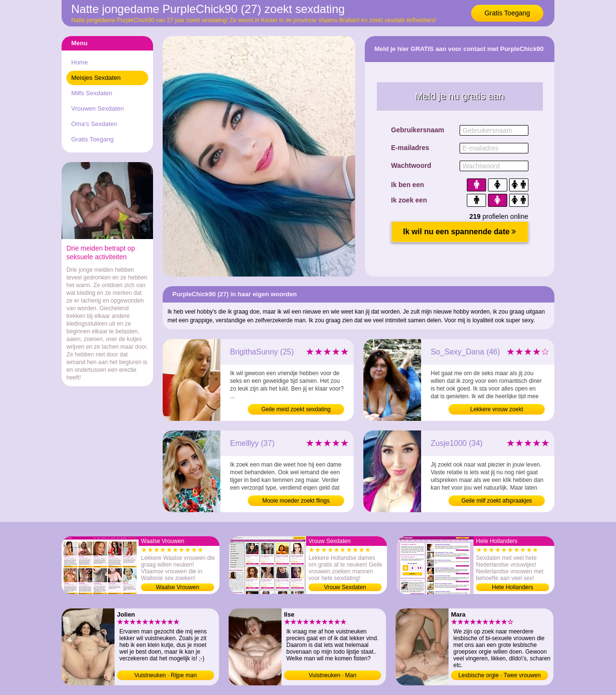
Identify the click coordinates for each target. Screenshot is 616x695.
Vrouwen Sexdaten (97, 108)
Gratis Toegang (507, 13)
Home (80, 62)
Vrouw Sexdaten (345, 587)
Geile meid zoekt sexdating (296, 409)
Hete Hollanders (513, 587)
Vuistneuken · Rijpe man (166, 675)
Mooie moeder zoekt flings (296, 501)
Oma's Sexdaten (94, 124)
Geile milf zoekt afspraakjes (497, 501)
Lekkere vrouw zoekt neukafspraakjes (497, 410)
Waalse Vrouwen (178, 587)
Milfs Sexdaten (92, 93)
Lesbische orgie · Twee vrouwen (499, 675)
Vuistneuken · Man (333, 675)
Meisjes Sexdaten (96, 78)
